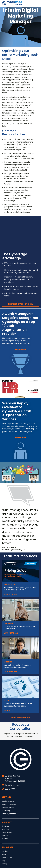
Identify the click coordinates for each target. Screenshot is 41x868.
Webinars (6, 854)
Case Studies (7, 857)
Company (7, 822)
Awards (5, 839)
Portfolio (5, 851)
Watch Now (21, 438)
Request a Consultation (20, 304)
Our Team (6, 829)
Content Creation (9, 804)
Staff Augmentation (10, 814)
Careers (5, 836)
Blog (4, 861)
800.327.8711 (9, 789)
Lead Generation (9, 801)
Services (7, 797)
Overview (6, 826)
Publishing (6, 811)
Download (21, 350)
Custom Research (9, 807)
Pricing (5, 864)
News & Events (8, 832)
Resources (8, 847)
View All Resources (21, 718)
